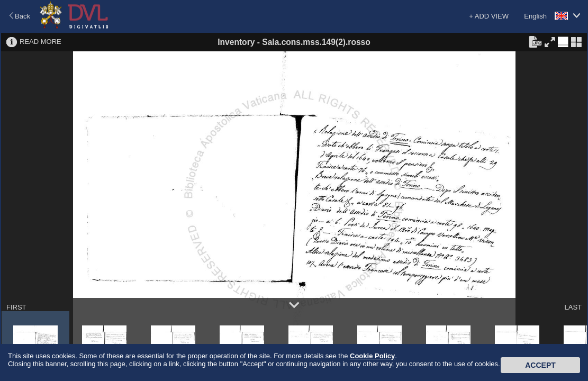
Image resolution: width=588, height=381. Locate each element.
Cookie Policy (372, 356)
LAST (573, 307)
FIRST (16, 307)
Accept (540, 365)
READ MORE (40, 42)
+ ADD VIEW (489, 16)
